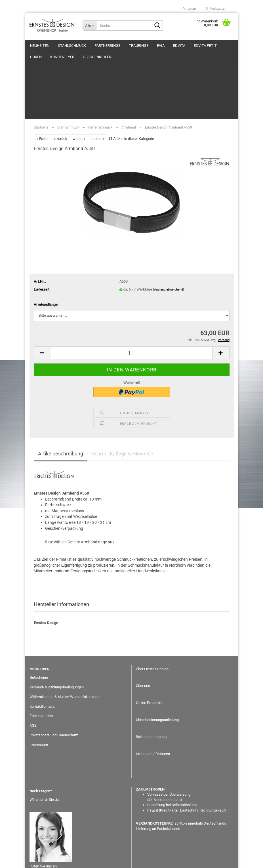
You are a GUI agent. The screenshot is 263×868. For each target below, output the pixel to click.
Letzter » (97, 83)
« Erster (43, 83)
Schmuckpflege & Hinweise (122, 398)
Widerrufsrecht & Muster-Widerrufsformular (65, 641)
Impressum (39, 689)
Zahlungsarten (41, 660)
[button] (42, 298)
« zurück (61, 83)
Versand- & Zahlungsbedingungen (57, 632)
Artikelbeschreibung (61, 398)
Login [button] (189, 9)
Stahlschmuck (72, 46)
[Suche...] (89, 26)
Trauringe (139, 46)
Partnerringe (107, 46)
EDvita (179, 46)
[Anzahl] (132, 298)
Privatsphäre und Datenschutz (54, 680)
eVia (161, 46)
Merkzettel (215, 9)
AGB (33, 670)
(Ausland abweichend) (169, 234)
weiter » (79, 83)
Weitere (201, 46)
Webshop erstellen (113, 860)
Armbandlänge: (46, 249)
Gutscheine (39, 622)
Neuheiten (40, 46)
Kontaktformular (43, 651)
